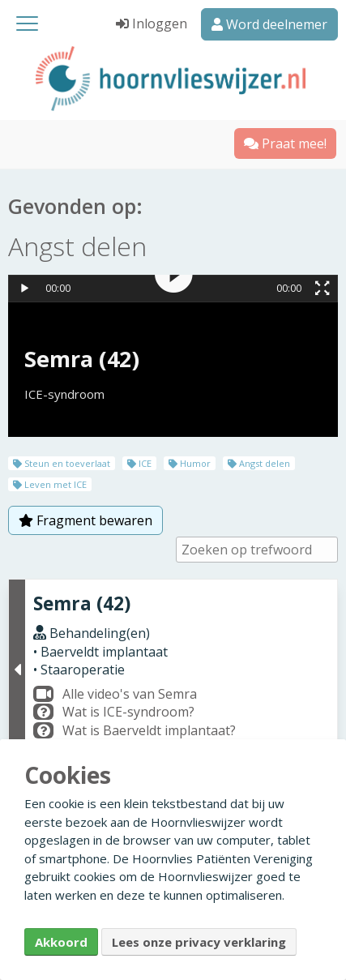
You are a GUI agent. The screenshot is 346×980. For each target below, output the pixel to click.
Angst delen (259, 463)
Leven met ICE (50, 484)
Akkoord (61, 942)
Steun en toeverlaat (62, 463)
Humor (190, 463)
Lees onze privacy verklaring (199, 942)
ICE (139, 463)
